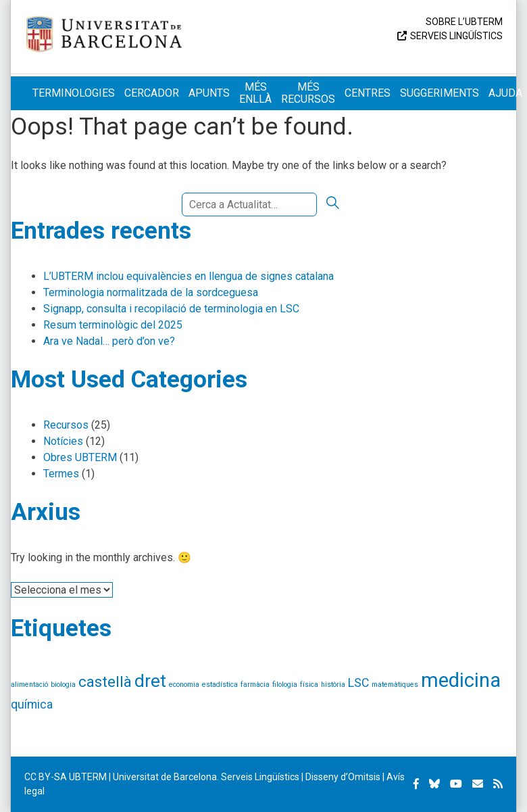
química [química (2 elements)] (32, 704)
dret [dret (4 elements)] (150, 681)
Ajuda (505, 93)
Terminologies (74, 93)
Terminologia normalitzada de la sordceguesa (151, 292)
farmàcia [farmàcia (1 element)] (255, 685)
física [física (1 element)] (309, 685)
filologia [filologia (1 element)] (285, 685)
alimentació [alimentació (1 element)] (29, 685)
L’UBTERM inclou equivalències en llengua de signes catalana (189, 276)
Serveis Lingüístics (456, 36)
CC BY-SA (46, 777)
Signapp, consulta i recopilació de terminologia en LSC (171, 309)
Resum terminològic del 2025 (113, 325)
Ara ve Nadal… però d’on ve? (109, 341)
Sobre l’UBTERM (464, 22)
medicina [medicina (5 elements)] (461, 680)
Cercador (152, 93)
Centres (368, 93)
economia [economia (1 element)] (184, 685)
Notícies (63, 441)
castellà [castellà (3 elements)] (105, 682)
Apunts (209, 93)
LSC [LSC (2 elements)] (358, 683)
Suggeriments (440, 93)
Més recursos (308, 93)
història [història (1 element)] (333, 685)
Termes (61, 474)
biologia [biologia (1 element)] (63, 685)
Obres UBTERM (80, 457)
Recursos (66, 425)
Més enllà (255, 93)
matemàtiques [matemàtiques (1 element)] (395, 685)
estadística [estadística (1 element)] (220, 685)
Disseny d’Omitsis (343, 777)
